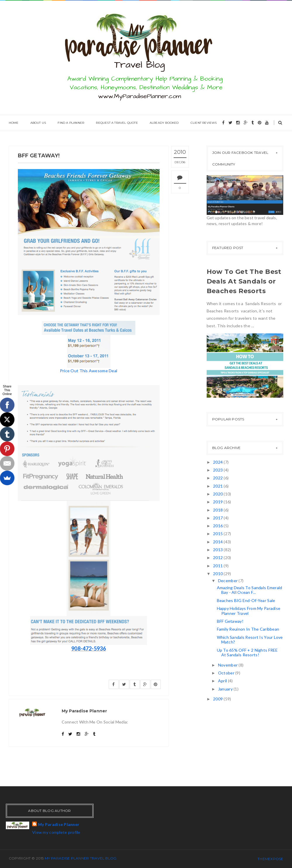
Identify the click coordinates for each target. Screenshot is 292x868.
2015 (218, 534)
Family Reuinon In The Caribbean (248, 629)
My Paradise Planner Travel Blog (81, 858)
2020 (218, 494)
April (223, 681)
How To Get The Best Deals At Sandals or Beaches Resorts (244, 281)
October (227, 673)
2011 (218, 566)
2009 (218, 699)
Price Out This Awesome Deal (89, 371)
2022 (218, 478)
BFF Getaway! (230, 621)
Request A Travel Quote (117, 123)
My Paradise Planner (59, 824)
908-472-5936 (89, 648)
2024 (218, 462)
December (228, 581)
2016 (218, 526)
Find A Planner (71, 123)
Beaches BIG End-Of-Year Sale (246, 600)
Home (14, 123)
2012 (218, 557)
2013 (218, 550)
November (228, 665)
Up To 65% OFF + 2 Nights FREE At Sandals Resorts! (247, 653)
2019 (218, 502)
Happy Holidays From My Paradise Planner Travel (249, 611)
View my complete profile (56, 832)
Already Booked (164, 123)
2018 (218, 510)
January (226, 689)
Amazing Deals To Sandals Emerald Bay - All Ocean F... (250, 590)
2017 (218, 518)
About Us (38, 123)
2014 (218, 542)
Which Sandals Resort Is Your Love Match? (250, 640)
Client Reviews (204, 123)
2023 (218, 470)
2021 (218, 486)
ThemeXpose (270, 859)
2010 (218, 574)
